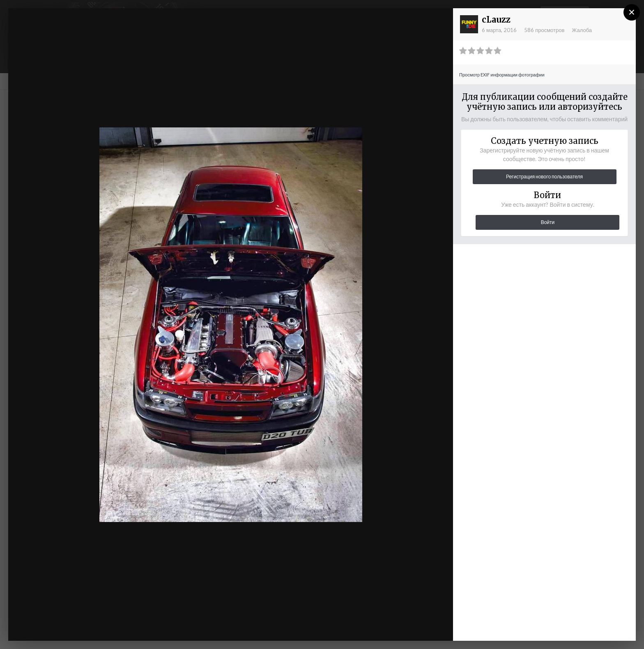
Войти (548, 222)
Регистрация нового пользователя (544, 177)
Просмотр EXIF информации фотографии (502, 75)
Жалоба (582, 30)
